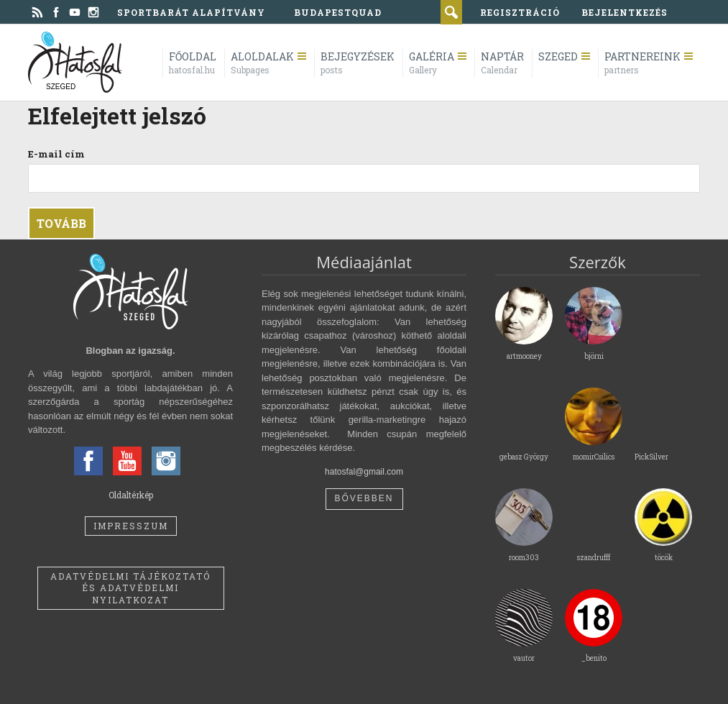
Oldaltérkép (131, 495)
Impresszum (131, 526)
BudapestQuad (338, 12)
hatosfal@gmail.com (364, 472)
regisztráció (520, 12)
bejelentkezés (625, 12)
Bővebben (364, 498)
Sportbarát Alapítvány (191, 12)
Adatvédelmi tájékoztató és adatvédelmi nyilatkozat (130, 588)
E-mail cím (56, 154)
